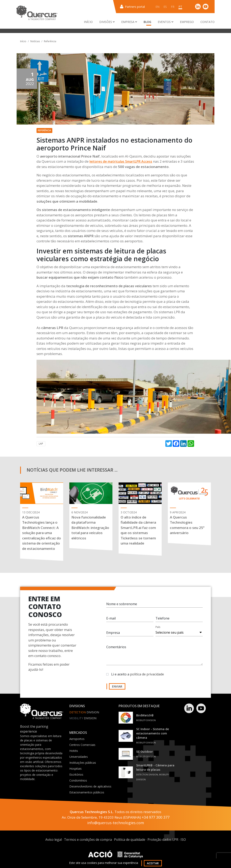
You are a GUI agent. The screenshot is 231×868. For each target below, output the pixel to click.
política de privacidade (147, 674)
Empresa (113, 633)
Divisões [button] (107, 22)
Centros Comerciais (82, 745)
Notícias (35, 41)
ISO (183, 840)
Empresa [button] (129, 22)
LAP (41, 444)
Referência (50, 41)
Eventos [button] (166, 22)
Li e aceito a (138, 674)
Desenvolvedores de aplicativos (90, 786)
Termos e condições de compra (88, 840)
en (157, 7)
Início (88, 22)
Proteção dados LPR (163, 840)
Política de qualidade (130, 840)
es (165, 7)
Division (84, 712)
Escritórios (76, 774)
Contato (208, 22)
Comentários (116, 647)
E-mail (111, 618)
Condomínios (78, 780)
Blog (147, 22)
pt (180, 7)
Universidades (79, 757)
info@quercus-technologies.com (116, 823)
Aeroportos (77, 739)
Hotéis (74, 751)
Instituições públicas (83, 763)
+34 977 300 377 (156, 817)
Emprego (187, 22)
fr (173, 7)
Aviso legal (54, 840)
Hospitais (75, 769)
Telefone (162, 618)
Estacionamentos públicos (87, 792)
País (158, 627)
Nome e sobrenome (122, 604)
